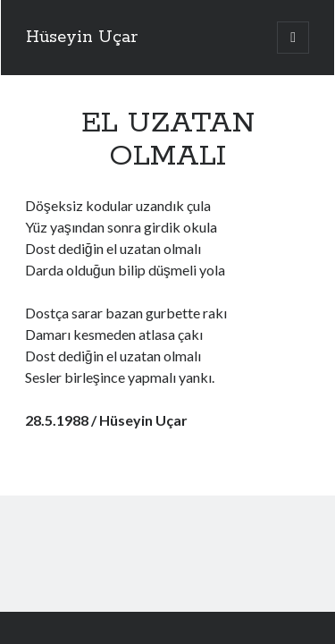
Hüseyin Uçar (82, 38)
